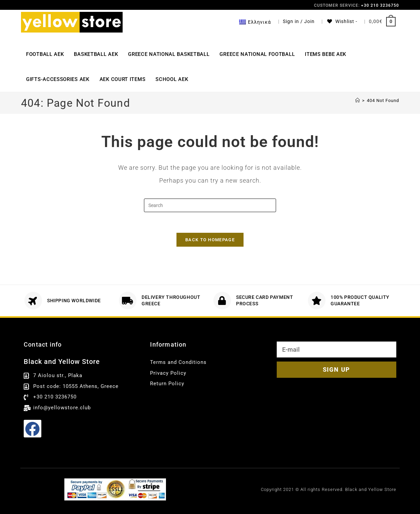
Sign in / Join (299, 21)
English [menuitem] (233, 499)
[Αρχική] (358, 100)
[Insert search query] (210, 205)
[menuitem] (255, 22)
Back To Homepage (210, 240)
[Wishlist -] (342, 21)
